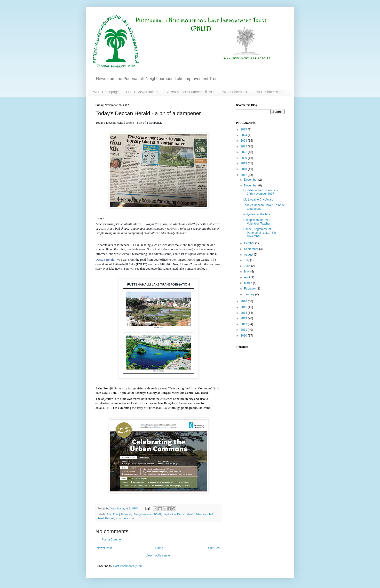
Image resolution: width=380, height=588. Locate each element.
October (250, 243)
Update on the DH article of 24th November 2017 (261, 192)
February (250, 289)
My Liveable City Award (258, 200)
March (249, 283)
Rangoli (110, 518)
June (248, 266)
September (252, 249)
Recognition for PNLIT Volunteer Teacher (258, 222)
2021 (244, 152)
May (247, 272)
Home (159, 548)
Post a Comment (112, 540)
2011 (244, 330)
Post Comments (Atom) (128, 566)
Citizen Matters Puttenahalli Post (190, 92)
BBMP (158, 514)
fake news (202, 514)
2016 (244, 301)
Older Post (213, 548)
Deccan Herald (105, 260)
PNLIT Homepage (105, 92)
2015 (244, 307)
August (249, 255)
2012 (244, 324)
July (247, 260)
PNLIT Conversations (142, 92)
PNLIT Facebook (234, 92)
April (247, 277)
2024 (244, 135)
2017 (244, 175)
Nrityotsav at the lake (257, 214)
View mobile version (159, 556)
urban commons (125, 518)
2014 (244, 313)
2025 (244, 129)
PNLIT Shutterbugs (269, 92)
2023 (244, 141)
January (250, 294)
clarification (169, 514)
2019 (244, 163)
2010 (244, 336)
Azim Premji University (119, 514)
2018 (244, 169)
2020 (244, 158)
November (251, 185)
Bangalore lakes (143, 514)
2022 (244, 146)
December (251, 180)
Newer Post (104, 548)
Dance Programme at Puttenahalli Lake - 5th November (260, 233)
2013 (244, 318)
